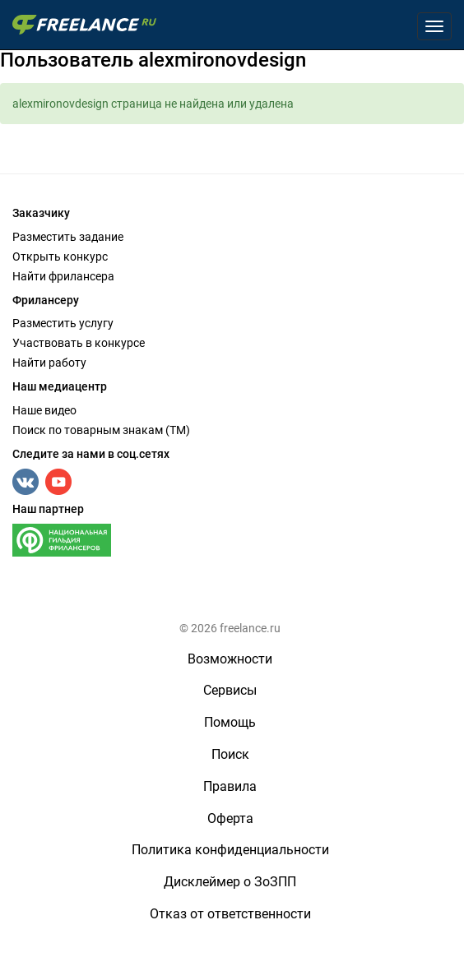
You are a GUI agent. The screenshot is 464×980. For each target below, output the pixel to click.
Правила (230, 786)
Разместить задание (68, 237)
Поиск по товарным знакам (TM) (101, 430)
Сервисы (230, 690)
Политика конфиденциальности (230, 850)
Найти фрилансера (63, 276)
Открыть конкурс (60, 257)
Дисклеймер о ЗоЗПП (230, 882)
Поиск (230, 754)
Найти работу (49, 363)
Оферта (230, 818)
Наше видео (44, 410)
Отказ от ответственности (230, 914)
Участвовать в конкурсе (79, 343)
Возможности (230, 659)
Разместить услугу (63, 323)
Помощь (230, 722)
